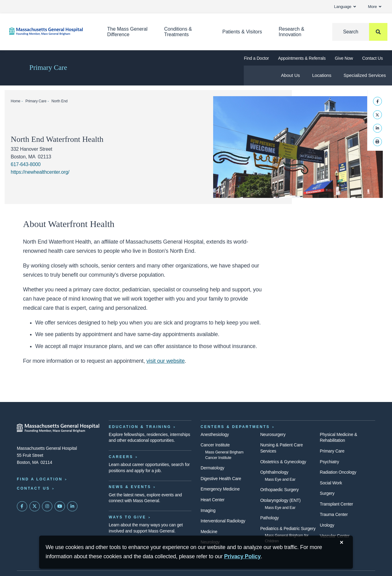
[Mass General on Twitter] (35, 506)
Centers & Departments (235, 427)
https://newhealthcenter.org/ (40, 172)
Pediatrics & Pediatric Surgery (288, 529)
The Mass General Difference (127, 32)
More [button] (375, 7)
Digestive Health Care (221, 479)
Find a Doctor (256, 58)
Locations (322, 75)
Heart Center (213, 500)
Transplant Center (336, 504)
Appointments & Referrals (302, 58)
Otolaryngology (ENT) (281, 500)
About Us (291, 75)
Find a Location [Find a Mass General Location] (40, 479)
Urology (327, 525)
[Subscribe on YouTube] (60, 506)
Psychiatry (329, 462)
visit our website (166, 361)
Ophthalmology (274, 472)
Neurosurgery (273, 434)
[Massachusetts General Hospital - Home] (58, 428)
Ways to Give (127, 517)
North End (59, 101)
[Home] (49, 31)
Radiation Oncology (338, 472)
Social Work (331, 483)
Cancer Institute (215, 445)
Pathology (270, 518)
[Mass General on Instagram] (47, 506)
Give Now (344, 58)
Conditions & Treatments (178, 32)
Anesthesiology (215, 434)
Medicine (209, 532)
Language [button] (345, 7)
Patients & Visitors (242, 32)
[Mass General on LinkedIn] (72, 506)
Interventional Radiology (223, 521)
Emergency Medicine (220, 489)
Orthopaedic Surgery (280, 490)
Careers (121, 457)
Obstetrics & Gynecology (283, 462)
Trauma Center (334, 514)
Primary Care (48, 68)
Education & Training (140, 427)
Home (15, 101)
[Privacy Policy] (243, 557)
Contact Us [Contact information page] (33, 488)
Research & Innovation (292, 32)
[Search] (360, 32)
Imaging (208, 510)
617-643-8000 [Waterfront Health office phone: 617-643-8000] (26, 164)
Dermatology (212, 468)
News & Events (130, 487)
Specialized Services (365, 75)
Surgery (327, 493)
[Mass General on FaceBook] (22, 506)
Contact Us (373, 58)
